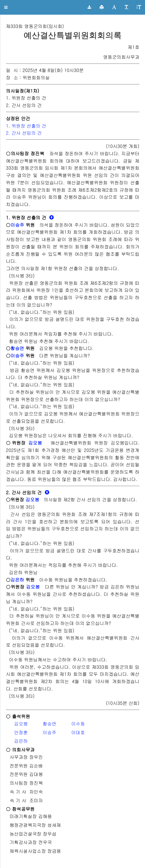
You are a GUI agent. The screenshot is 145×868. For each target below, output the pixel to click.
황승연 (17, 348)
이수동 (78, 724)
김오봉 (35, 443)
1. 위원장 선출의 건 (26, 126)
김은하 (17, 580)
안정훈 (21, 732)
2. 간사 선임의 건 (25, 133)
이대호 (78, 732)
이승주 (17, 225)
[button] (6, 7)
